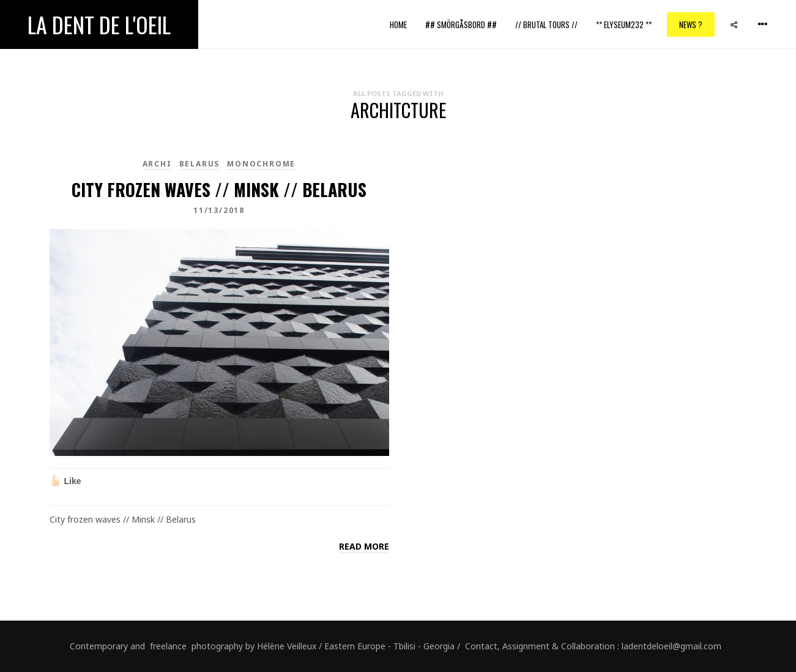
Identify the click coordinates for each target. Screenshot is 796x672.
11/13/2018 (219, 210)
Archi (157, 164)
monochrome (261, 164)
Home (398, 24)
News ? (691, 24)
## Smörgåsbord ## (461, 24)
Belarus (200, 164)
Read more (364, 546)
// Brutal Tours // (546, 24)
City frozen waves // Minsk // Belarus (219, 189)
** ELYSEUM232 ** (624, 24)
